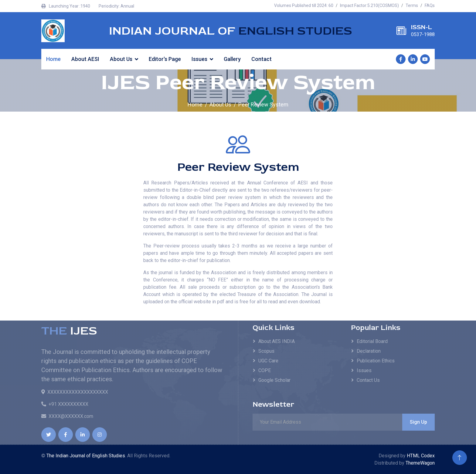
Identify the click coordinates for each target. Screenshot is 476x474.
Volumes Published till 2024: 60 (304, 5)
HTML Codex (421, 456)
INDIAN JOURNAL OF (231, 31)
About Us (121, 59)
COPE (265, 370)
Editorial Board (372, 341)
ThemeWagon (420, 463)
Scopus (266, 351)
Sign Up (418, 422)
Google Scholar (274, 380)
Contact (262, 59)
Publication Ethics (376, 361)
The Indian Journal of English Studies (86, 456)
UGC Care (268, 361)
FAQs (430, 5)
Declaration (369, 351)
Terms (412, 5)
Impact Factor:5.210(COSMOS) (369, 5)
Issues (199, 59)
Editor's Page (165, 59)
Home (53, 59)
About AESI (85, 59)
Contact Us (368, 380)
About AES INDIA (277, 341)
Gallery (232, 59)
